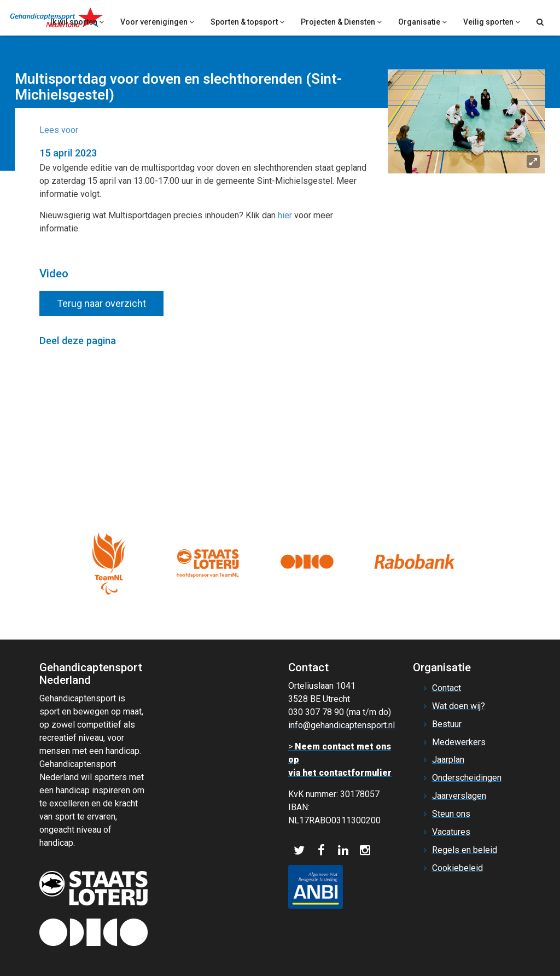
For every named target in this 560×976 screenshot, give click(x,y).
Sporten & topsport (247, 22)
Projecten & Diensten (341, 22)
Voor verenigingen (157, 22)
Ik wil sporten (77, 22)
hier (285, 215)
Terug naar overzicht (101, 303)
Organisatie (422, 22)
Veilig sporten (492, 22)
